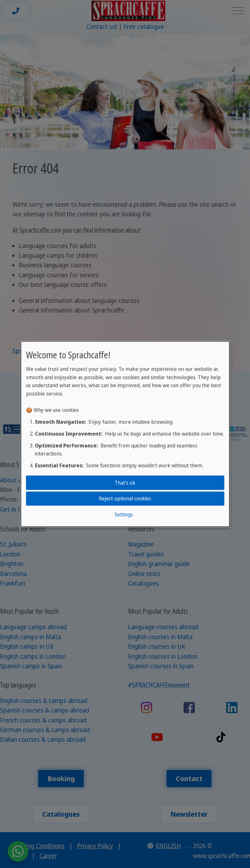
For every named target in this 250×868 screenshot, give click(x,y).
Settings (124, 514)
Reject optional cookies (125, 498)
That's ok (125, 483)
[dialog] (125, 434)
